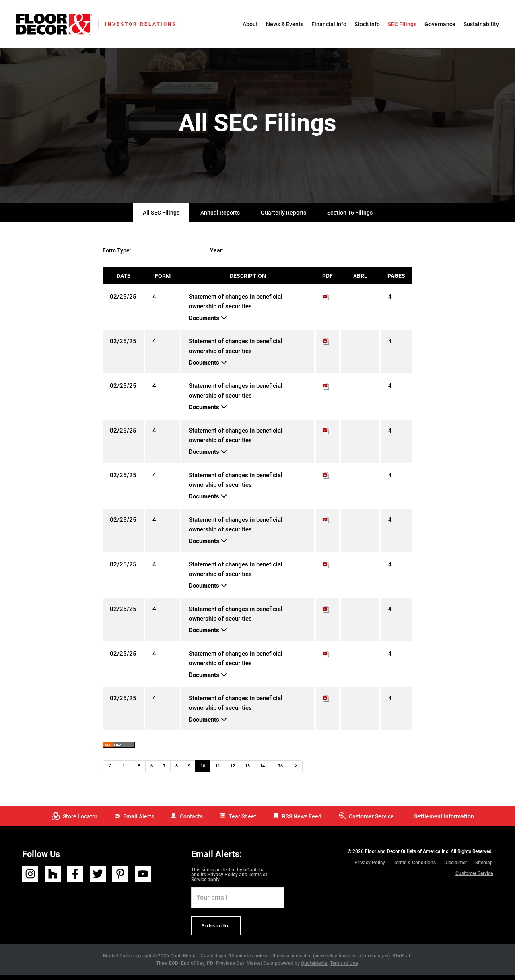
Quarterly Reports (283, 218)
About (250, 24)
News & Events (285, 24)
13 (247, 772)
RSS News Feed (302, 822)
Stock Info (367, 24)
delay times (338, 961)
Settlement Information (444, 822)
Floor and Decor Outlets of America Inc (407, 857)
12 (233, 772)
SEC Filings (402, 24)
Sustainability (481, 24)
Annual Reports (220, 218)
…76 (279, 772)
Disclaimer (455, 868)
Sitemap (484, 868)
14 (262, 772)
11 (218, 772)
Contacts (191, 822)
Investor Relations (141, 24)
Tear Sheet (242, 822)
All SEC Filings (161, 218)
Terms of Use (344, 968)
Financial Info (329, 24)
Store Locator (80, 822)
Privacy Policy (222, 880)
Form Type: (117, 256)
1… (125, 772)
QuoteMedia (183, 961)
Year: (217, 256)
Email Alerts (139, 822)
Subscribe (216, 931)
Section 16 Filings (350, 218)
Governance (440, 24)
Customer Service (371, 822)
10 (203, 772)
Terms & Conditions (415, 868)
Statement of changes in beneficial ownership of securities (236, 307)
